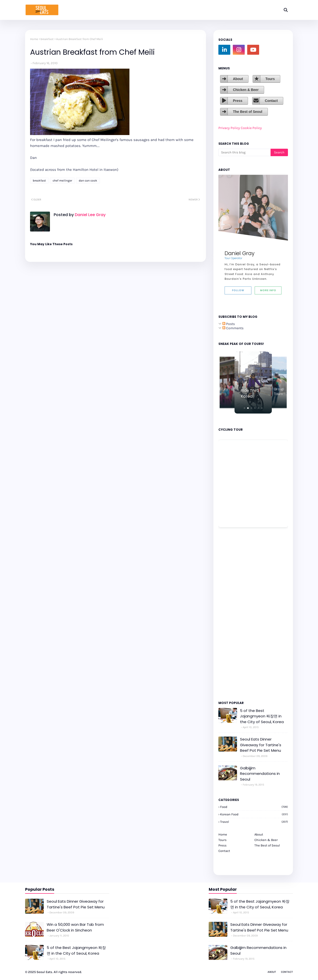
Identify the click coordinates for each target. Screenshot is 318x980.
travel (254, 822)
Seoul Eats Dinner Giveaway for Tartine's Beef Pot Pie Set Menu (261, 745)
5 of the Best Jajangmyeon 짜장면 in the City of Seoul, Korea (262, 716)
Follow (238, 290)
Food (254, 807)
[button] (244, 408)
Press (238, 101)
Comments (233, 328)
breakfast (47, 39)
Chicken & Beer (246, 90)
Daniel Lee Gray (90, 215)
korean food (254, 814)
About (238, 79)
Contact (271, 101)
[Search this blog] (244, 152)
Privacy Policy (229, 128)
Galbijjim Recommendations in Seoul (260, 774)
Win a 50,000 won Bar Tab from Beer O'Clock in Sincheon (75, 927)
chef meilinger (62, 181)
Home (34, 39)
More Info (268, 290)
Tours (270, 79)
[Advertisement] (233, 614)
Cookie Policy (251, 128)
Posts (229, 324)
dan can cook (88, 181)
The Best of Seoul (247, 112)
